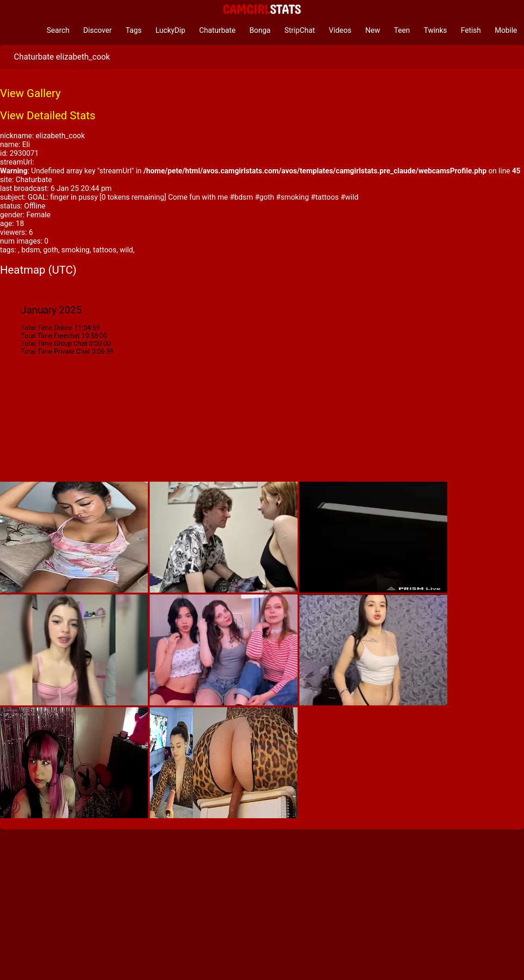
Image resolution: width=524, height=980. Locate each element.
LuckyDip (170, 30)
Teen (402, 30)
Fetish (471, 30)
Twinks (435, 30)
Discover (97, 30)
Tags (134, 30)
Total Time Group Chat (54, 344)
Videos (340, 30)
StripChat (299, 30)
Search (58, 30)
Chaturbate (217, 30)
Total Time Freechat (50, 336)
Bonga (260, 30)
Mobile (506, 30)
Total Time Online (47, 328)
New (373, 30)
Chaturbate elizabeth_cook (62, 57)
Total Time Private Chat (55, 352)
